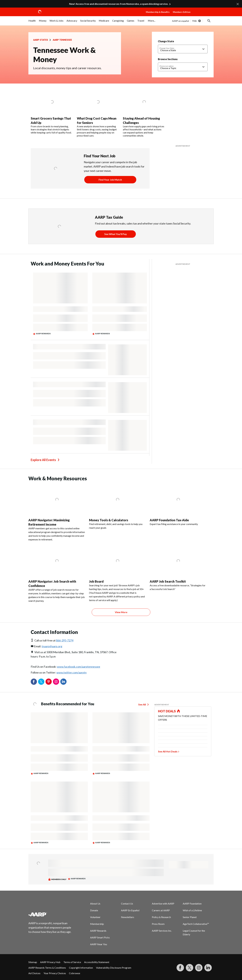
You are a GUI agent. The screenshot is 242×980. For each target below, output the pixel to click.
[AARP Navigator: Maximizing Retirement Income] (57, 512)
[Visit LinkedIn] (208, 968)
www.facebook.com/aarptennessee (79, 667)
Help (195, 21)
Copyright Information (81, 968)
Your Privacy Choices (55, 973)
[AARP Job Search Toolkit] (178, 568)
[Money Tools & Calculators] (118, 506)
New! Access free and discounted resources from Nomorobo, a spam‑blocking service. (119, 4)
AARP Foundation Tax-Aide (169, 520)
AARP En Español (130, 910)
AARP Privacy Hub (50, 962)
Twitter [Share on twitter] (41, 682)
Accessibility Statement (97, 962)
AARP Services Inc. (162, 931)
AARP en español (180, 21)
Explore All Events (43, 460)
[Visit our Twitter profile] (190, 968)
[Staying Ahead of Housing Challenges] (144, 113)
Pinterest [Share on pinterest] (49, 682)
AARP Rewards (98, 931)
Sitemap (33, 962)
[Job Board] (118, 573)
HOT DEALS (167, 711)
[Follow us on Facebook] (180, 968)
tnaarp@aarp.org (52, 646)
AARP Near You (99, 944)
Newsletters (128, 917)
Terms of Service (72, 962)
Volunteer (95, 917)
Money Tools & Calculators (109, 520)
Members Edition (182, 12)
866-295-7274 (65, 640)
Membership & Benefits (158, 12)
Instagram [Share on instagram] (56, 682)
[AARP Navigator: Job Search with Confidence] (57, 574)
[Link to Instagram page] (199, 968)
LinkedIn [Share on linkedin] (63, 682)
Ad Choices (34, 973)
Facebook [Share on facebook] (34, 682)
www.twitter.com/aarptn (72, 672)
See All (142, 704)
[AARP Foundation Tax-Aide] (178, 504)
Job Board (96, 581)
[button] (203, 15)
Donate (94, 910)
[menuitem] (32, 22)
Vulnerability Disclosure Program (114, 968)
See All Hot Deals (168, 751)
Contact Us (127, 903)
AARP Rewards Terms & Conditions (47, 968)
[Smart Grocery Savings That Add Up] (52, 112)
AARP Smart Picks (100, 937)
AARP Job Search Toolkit (168, 581)
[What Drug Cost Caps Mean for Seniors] (98, 113)
